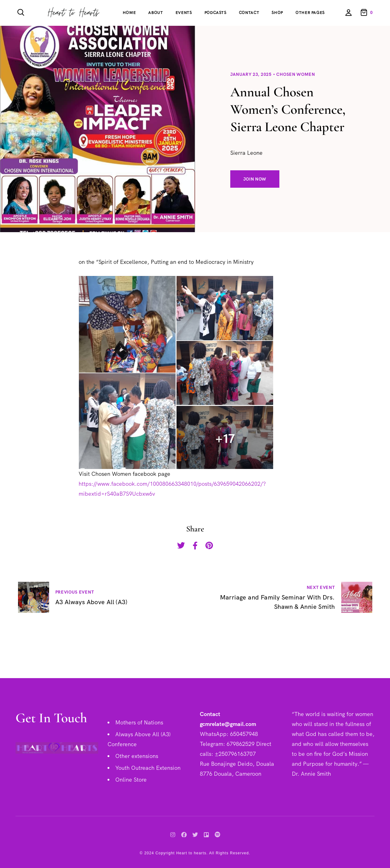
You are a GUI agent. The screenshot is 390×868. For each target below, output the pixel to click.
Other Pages (310, 13)
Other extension (135, 756)
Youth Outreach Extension (148, 768)
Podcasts (216, 13)
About (156, 13)
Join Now (255, 179)
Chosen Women (296, 74)
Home (129, 13)
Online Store (131, 780)
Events (184, 13)
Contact (249, 13)
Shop (277, 13)
